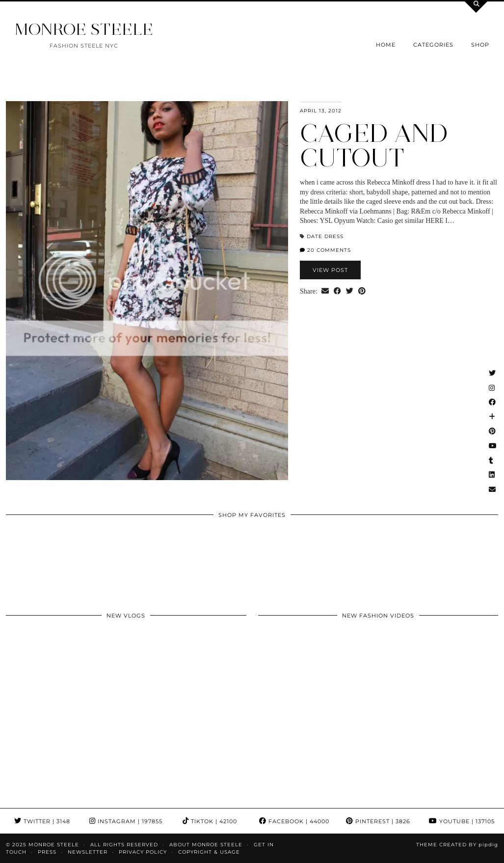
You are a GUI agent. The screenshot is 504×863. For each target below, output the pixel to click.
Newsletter (88, 852)
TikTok (210, 821)
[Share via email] (325, 292)
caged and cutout (374, 146)
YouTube (462, 821)
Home (386, 45)
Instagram (126, 821)
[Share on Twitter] (350, 292)
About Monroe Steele (206, 845)
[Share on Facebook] (337, 292)
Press (47, 852)
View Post (330, 270)
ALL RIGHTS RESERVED (124, 845)
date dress (325, 236)
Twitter (42, 821)
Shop (480, 45)
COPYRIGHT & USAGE (209, 852)
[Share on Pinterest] (362, 292)
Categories (433, 45)
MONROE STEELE (84, 29)
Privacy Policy (143, 852)
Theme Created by (457, 845)
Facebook (294, 821)
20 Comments (325, 250)
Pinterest (378, 821)
